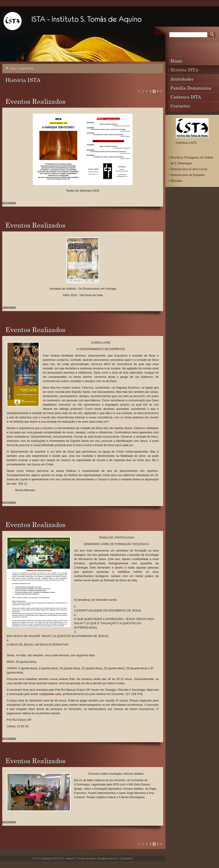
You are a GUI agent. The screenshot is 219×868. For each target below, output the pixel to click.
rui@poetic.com (50, 694)
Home (13, 68)
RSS (35, 858)
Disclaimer (127, 858)
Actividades (182, 79)
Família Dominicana (191, 88)
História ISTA (184, 70)
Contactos (180, 106)
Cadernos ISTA (186, 97)
